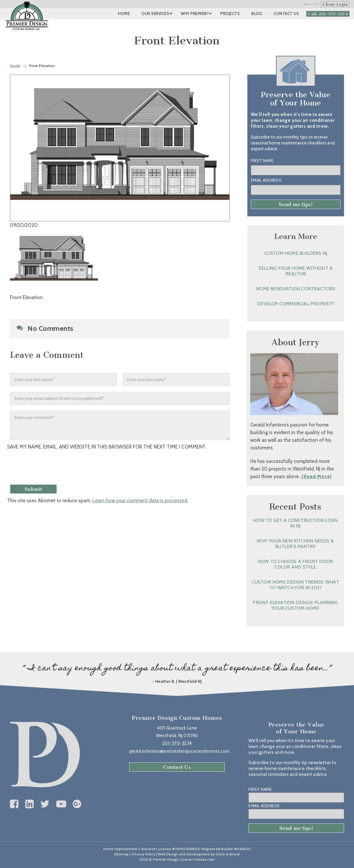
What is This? (312, 4)
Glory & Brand (228, 854)
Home (15, 66)
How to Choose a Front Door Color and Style (295, 564)
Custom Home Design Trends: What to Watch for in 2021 (295, 585)
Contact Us (177, 767)
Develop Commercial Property (296, 304)
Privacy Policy (144, 854)
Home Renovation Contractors (296, 289)
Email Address (266, 180)
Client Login (335, 4)
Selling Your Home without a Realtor (296, 271)
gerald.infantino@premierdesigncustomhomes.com (179, 751)
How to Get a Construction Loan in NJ (295, 523)
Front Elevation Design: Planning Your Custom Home (295, 605)
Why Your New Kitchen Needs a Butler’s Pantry (295, 544)
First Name (262, 161)
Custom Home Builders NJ (296, 253)
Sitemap (121, 854)
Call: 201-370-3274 (328, 14)
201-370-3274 (177, 743)
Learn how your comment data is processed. (140, 500)
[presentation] (56, 468)
